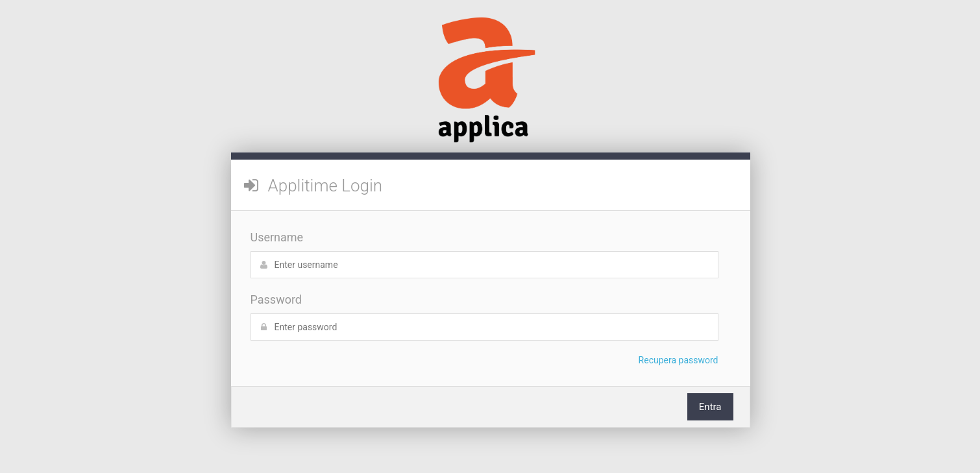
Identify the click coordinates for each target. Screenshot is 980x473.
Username (277, 237)
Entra (710, 407)
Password (276, 299)
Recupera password (679, 360)
